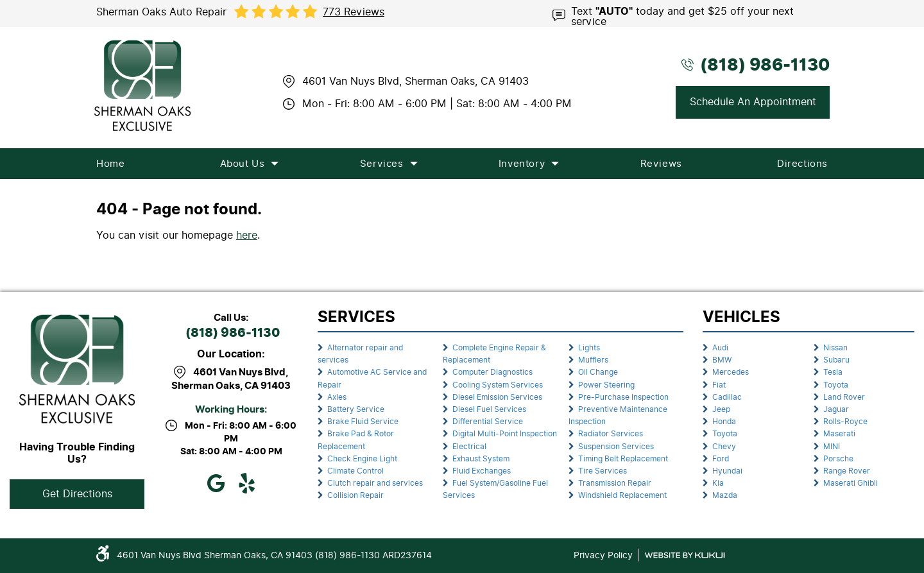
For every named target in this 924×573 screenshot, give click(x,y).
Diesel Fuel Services (489, 409)
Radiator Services (611, 434)
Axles (337, 397)
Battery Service (356, 409)
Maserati (839, 434)
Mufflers (593, 360)
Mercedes (731, 372)
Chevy (724, 447)
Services (382, 164)
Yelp (246, 483)
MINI (832, 447)
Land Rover (844, 397)
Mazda (725, 495)
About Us (243, 164)
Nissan (835, 348)
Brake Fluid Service (363, 422)
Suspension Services (616, 447)
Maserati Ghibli (851, 483)
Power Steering (606, 385)
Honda (724, 422)
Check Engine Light (362, 459)
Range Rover (847, 471)
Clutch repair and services (375, 483)
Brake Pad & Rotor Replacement (356, 440)
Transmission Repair (615, 483)
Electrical (469, 447)
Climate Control (355, 471)
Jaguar (836, 409)
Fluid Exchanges (482, 471)
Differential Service (488, 422)
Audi (720, 348)
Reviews (661, 164)
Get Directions (77, 494)
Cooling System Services (498, 385)
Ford (721, 459)
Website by (685, 555)
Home (110, 164)
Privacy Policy (603, 555)
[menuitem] (110, 164)
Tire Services (603, 471)
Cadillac (727, 397)
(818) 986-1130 (233, 333)
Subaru (836, 360)
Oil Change (598, 372)
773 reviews (354, 12)
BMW (722, 360)
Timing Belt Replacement (623, 459)
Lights (589, 348)
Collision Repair (355, 495)
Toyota (725, 434)
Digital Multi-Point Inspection (505, 434)
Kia (718, 483)
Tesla (833, 372)
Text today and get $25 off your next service (682, 15)
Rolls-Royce (845, 422)
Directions (802, 164)
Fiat (719, 385)
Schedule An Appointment (753, 102)
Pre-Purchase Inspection (623, 397)
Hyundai (727, 471)
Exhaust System (481, 459)
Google (216, 483)
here (247, 235)
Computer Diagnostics (492, 372)
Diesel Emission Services (497, 397)
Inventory (522, 164)
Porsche (838, 459)
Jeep (721, 409)
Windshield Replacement (622, 495)
